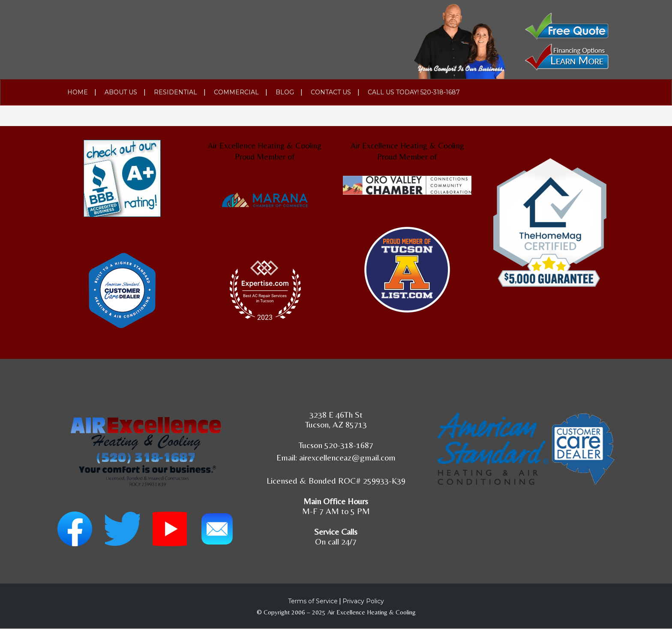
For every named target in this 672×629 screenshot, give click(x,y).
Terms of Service (313, 601)
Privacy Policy (363, 601)
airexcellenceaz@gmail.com (347, 457)
